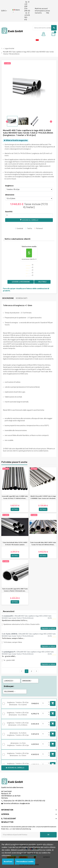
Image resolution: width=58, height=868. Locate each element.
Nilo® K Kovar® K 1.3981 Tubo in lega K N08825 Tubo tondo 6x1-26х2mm (43, 497)
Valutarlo (42, 282)
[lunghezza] (29, 190)
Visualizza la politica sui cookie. (24, 855)
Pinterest (39, 229)
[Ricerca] (45, 28)
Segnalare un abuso (48, 628)
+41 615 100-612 (39, 801)
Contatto (38, 13)
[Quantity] (45, 703)
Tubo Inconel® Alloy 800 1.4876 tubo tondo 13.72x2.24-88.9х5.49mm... (43, 544)
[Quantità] (29, 215)
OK (48, 835)
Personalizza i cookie (25, 862)
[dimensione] (29, 199)
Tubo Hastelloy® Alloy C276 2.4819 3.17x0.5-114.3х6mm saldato (15, 544)
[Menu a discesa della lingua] (16, 11)
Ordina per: (9, 686)
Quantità (9, 212)
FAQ (48, 13)
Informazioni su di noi (42, 11)
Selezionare (10, 692)
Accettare (8, 862)
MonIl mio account (41, 9)
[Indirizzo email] (21, 835)
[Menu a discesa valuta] (4, 11)
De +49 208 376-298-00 (27, 6)
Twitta (29, 229)
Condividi (19, 229)
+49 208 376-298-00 (22, 801)
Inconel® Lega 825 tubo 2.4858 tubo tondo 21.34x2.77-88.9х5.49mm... (15, 497)
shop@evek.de (25, 803)
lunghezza (9, 186)
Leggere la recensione (21, 282)
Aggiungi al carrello (53, 703)
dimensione (10, 195)
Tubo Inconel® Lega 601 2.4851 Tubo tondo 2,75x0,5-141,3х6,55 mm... (15, 590)
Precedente (22, 671)
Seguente (36, 671)
